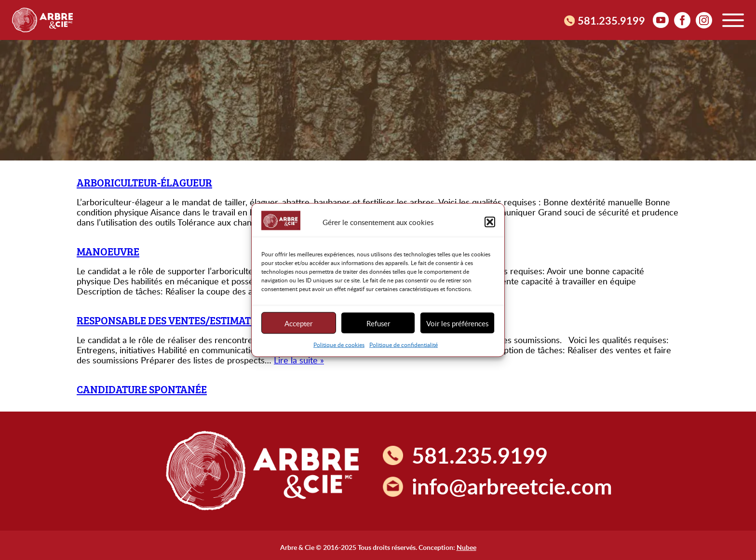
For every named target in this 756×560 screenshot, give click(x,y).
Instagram (704, 20)
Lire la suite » (299, 360)
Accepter (298, 323)
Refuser (378, 323)
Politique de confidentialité (404, 345)
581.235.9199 (611, 20)
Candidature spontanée (142, 389)
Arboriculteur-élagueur (144, 182)
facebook (682, 20)
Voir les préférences (457, 323)
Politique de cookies (339, 345)
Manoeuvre (108, 251)
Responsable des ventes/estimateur (173, 320)
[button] (490, 222)
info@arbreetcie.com (512, 486)
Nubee (466, 547)
